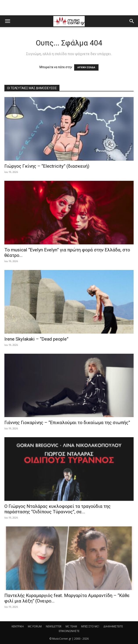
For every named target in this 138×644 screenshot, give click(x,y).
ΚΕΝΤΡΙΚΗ (18, 626)
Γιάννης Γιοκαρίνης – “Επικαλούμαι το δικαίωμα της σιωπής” (67, 423)
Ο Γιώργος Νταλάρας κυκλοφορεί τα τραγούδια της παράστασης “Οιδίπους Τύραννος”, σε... (57, 509)
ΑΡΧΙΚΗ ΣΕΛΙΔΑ (86, 67)
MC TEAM (71, 626)
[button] (7, 21)
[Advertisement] (69, 8)
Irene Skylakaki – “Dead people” (36, 339)
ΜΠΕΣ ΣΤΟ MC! (90, 626)
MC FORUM (35, 626)
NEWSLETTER (54, 626)
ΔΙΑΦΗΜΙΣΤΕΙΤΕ (113, 626)
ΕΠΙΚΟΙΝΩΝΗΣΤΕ (69, 631)
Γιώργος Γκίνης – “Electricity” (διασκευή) (47, 166)
